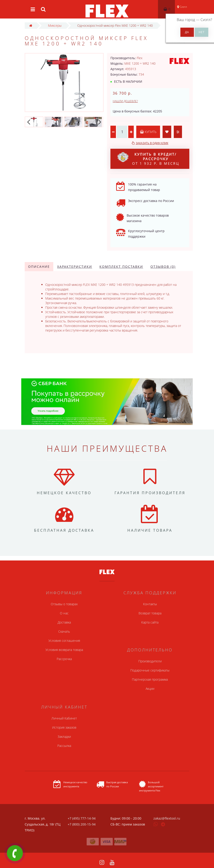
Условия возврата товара (64, 650)
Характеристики (75, 267)
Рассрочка (64, 659)
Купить (148, 132)
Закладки (64, 737)
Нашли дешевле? (125, 101)
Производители (150, 661)
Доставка (64, 622)
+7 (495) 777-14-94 (82, 818)
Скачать (64, 631)
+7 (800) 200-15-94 (82, 824)
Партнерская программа (150, 679)
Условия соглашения (64, 641)
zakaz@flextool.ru (167, 818)
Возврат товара (150, 613)
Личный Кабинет (64, 718)
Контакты (150, 604)
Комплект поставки (121, 267)
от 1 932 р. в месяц (148, 159)
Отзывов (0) (163, 267)
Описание (39, 267)
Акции (150, 689)
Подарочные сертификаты (150, 670)
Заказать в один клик (152, 143)
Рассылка (64, 746)
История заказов (64, 727)
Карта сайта (150, 622)
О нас (64, 613)
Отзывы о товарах (64, 604)
